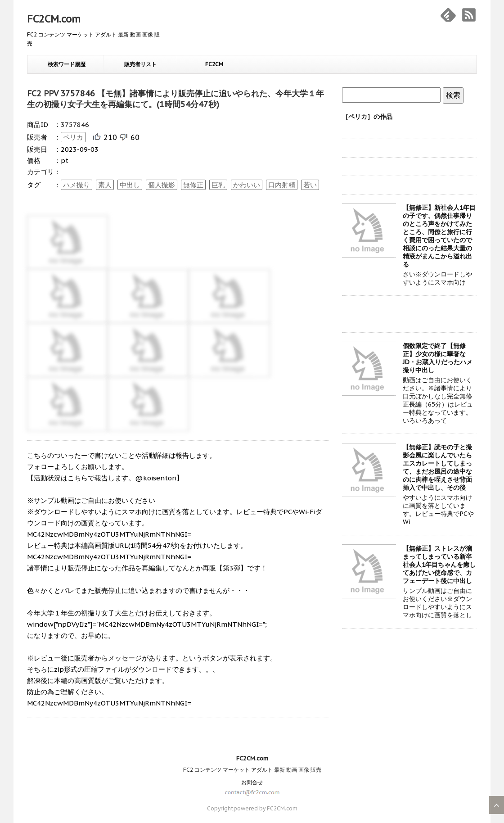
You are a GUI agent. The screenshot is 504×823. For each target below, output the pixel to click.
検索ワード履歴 (67, 64)
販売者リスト (140, 64)
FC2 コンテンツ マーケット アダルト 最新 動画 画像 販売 (252, 770)
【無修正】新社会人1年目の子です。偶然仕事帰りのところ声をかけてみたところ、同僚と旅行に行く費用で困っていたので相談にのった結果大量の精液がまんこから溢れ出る (439, 236)
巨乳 (218, 185)
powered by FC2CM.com (265, 808)
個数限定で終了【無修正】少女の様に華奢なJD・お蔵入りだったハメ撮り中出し (438, 358)
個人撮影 (162, 185)
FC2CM (214, 64)
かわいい (247, 185)
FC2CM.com (54, 19)
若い (310, 185)
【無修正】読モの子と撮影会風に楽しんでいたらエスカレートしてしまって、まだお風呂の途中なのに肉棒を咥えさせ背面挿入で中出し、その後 (437, 467)
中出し (130, 185)
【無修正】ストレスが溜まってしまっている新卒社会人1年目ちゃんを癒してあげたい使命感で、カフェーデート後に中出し (439, 565)
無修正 (193, 185)
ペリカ (73, 137)
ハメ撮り (76, 185)
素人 (105, 185)
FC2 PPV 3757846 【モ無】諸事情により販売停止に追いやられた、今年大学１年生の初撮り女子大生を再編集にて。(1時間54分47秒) (175, 99)
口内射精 (282, 185)
